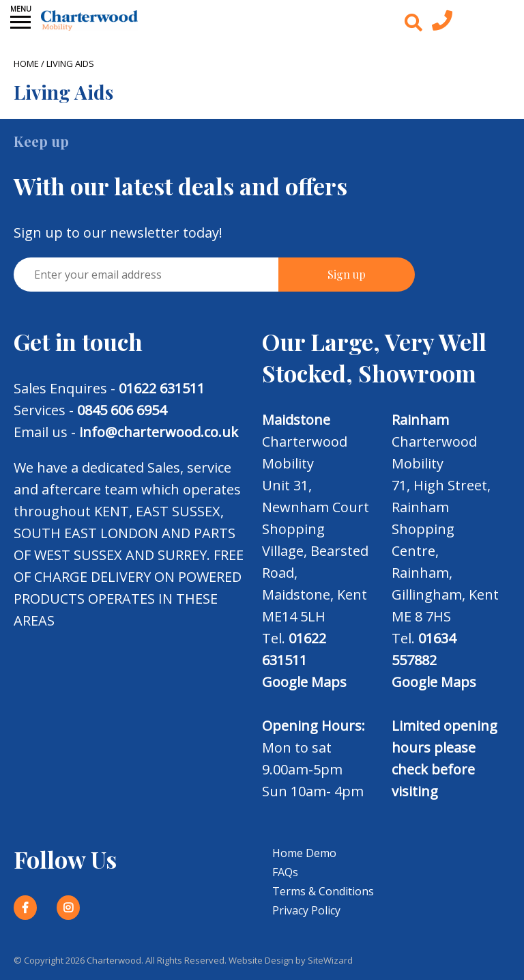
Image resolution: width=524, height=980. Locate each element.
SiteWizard (330, 960)
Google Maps (304, 682)
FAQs (285, 872)
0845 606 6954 (122, 410)
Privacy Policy (306, 910)
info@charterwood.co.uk (159, 432)
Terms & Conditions (323, 891)
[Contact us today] (442, 24)
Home (26, 64)
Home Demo (304, 853)
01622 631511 (162, 388)
